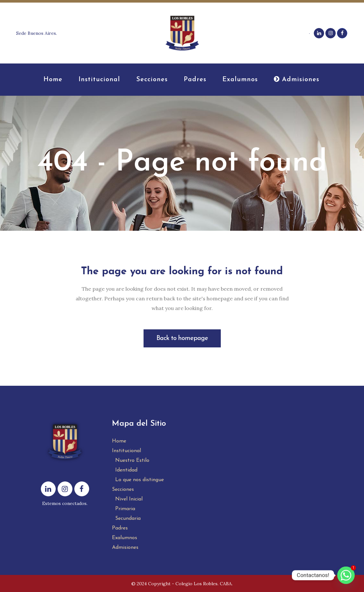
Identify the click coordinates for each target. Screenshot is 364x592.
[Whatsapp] (346, 575)
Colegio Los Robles (196, 584)
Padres (120, 528)
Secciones (123, 490)
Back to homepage (182, 338)
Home (119, 441)
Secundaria (128, 519)
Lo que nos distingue (140, 480)
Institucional (126, 451)
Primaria (125, 509)
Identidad (126, 470)
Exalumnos (125, 538)
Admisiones (125, 548)
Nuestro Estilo (132, 461)
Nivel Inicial (129, 499)
